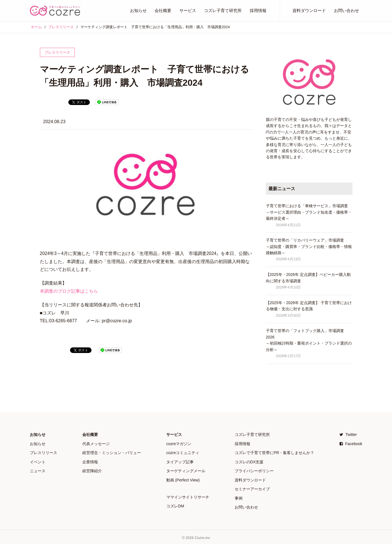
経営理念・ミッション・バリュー (112, 452)
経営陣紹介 (92, 470)
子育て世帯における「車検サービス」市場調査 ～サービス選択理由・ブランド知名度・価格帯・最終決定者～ (309, 212)
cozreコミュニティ (183, 452)
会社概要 (163, 10)
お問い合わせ (347, 10)
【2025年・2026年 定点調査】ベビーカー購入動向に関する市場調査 (308, 278)
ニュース (38, 470)
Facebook (351, 443)
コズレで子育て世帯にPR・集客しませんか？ (274, 452)
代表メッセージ (96, 443)
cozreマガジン (179, 443)
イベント (38, 461)
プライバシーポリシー (254, 470)
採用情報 (258, 10)
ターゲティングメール (186, 470)
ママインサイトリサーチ (188, 496)
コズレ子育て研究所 (223, 10)
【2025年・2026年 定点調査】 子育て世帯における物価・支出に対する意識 (309, 306)
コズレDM (175, 505)
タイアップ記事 (180, 461)
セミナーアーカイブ (252, 488)
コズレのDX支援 (249, 461)
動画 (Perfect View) (183, 479)
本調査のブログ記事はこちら (69, 291)
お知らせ (138, 10)
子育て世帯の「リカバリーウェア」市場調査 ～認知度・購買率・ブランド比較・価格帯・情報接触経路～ (309, 246)
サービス (188, 10)
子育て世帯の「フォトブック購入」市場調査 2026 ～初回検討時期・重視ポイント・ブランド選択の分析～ (309, 340)
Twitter (348, 435)
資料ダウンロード (309, 10)
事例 (239, 497)
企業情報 (90, 461)
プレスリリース (44, 452)
